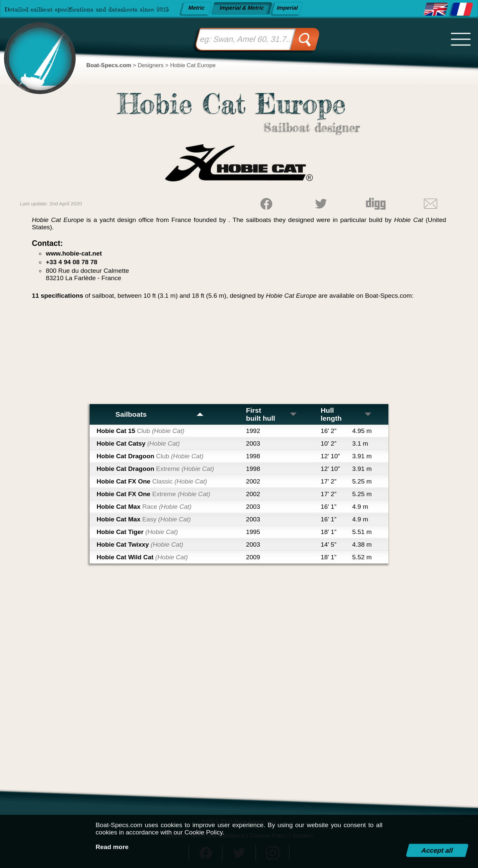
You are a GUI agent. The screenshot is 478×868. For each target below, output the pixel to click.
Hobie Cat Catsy (138, 443)
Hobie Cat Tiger (137, 532)
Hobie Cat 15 (140, 431)
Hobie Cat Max (144, 507)
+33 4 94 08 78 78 (72, 262)
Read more (112, 847)
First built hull (272, 414)
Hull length (346, 414)
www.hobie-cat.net (74, 253)
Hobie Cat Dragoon (150, 456)
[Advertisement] (239, 354)
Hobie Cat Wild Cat (142, 557)
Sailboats (160, 414)
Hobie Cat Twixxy (140, 544)
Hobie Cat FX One (152, 481)
